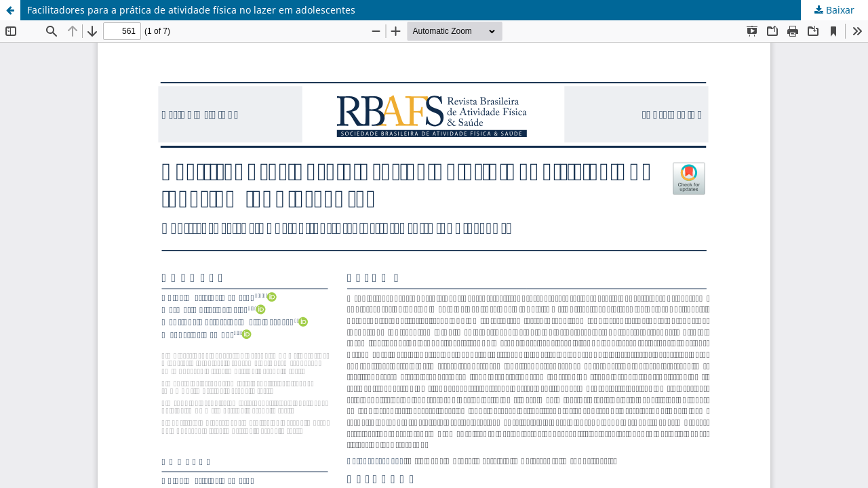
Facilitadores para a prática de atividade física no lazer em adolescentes (191, 10)
